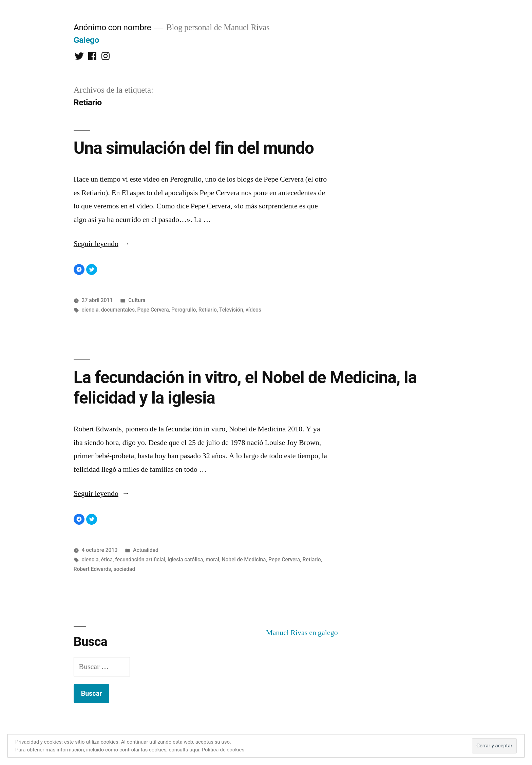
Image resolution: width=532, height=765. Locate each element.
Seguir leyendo (102, 244)
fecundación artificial (140, 559)
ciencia (90, 310)
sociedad (124, 569)
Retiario (208, 310)
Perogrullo (184, 310)
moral (212, 559)
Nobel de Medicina (244, 559)
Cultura (137, 300)
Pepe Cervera (153, 310)
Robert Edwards (92, 569)
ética (107, 559)
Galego (86, 40)
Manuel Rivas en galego (302, 633)
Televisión (231, 310)
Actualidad (146, 550)
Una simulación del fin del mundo (194, 148)
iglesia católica (185, 559)
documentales (118, 310)
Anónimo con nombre (112, 27)
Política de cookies (223, 750)
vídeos (253, 310)
